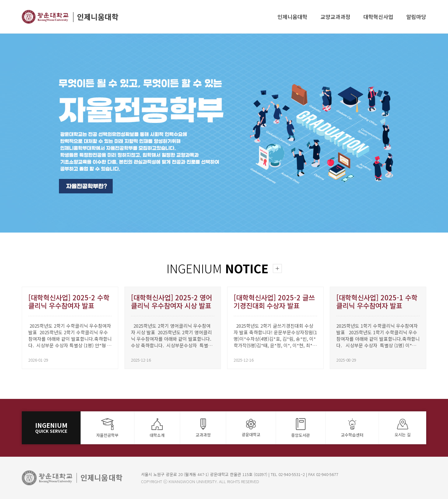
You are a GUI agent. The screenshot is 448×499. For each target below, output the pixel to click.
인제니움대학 (292, 17)
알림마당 (416, 17)
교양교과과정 (335, 17)
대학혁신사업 (378, 17)
